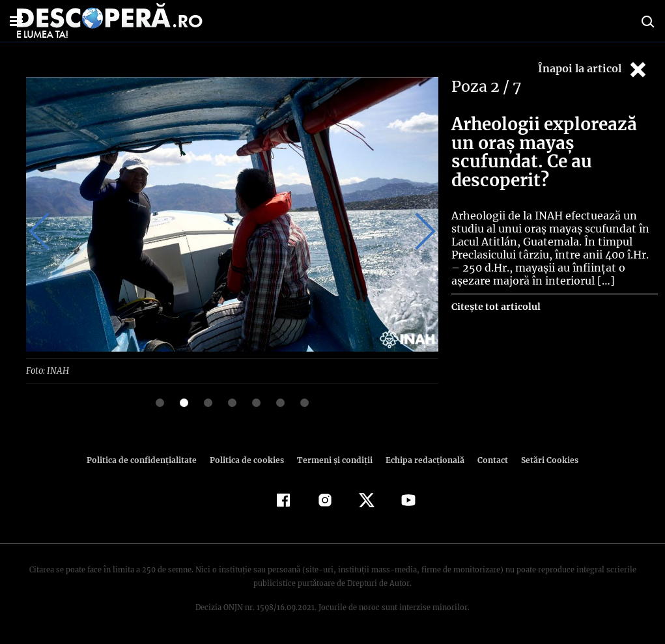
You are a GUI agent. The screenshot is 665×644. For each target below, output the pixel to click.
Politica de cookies (249, 459)
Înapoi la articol (593, 69)
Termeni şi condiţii (333, 459)
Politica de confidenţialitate (148, 459)
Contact (488, 459)
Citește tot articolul (495, 307)
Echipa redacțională (421, 459)
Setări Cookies (543, 459)
